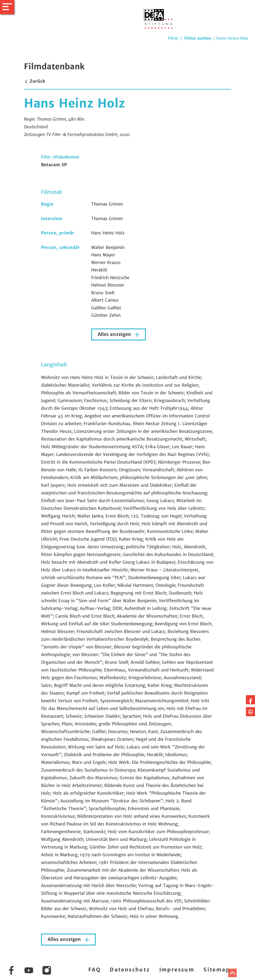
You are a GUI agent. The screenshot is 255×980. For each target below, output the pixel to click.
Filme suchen (198, 38)
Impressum (177, 970)
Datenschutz (130, 970)
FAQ (94, 970)
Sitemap (217, 970)
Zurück (34, 81)
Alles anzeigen (115, 334)
